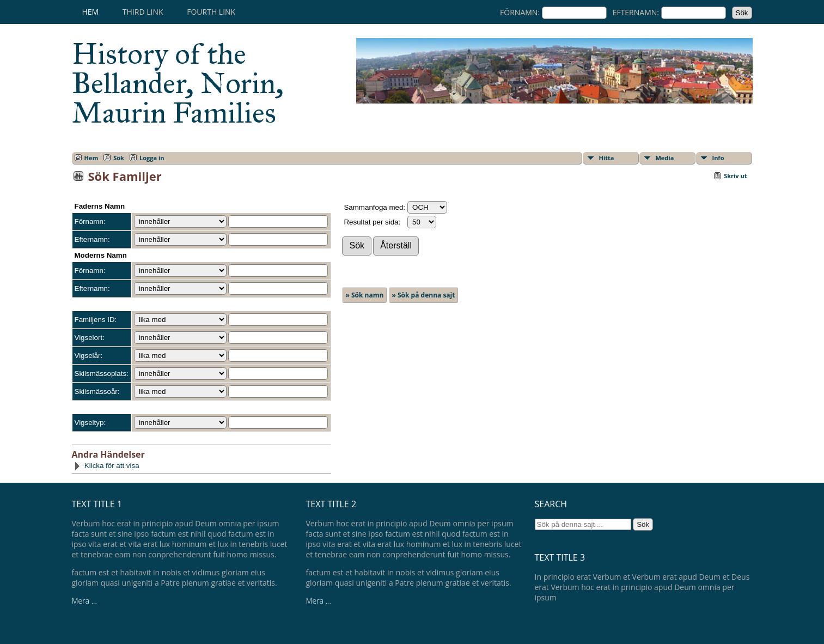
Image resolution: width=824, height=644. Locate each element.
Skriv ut (735, 176)
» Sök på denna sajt (424, 295)
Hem (91, 12)
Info (718, 158)
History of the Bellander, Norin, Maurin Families (178, 83)
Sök (119, 158)
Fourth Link (211, 12)
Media (665, 158)
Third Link (143, 12)
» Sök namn (364, 295)
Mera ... (84, 601)
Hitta (607, 158)
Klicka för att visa (106, 466)
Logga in (152, 158)
